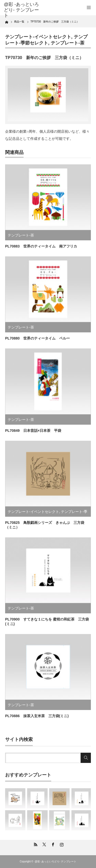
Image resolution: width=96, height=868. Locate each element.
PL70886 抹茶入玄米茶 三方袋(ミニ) (37, 716)
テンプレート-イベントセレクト (38, 37)
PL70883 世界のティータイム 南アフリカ (41, 246)
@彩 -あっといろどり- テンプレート (21, 10)
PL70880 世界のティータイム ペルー (38, 338)
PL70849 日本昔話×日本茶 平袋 (33, 431)
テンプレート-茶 (68, 43)
